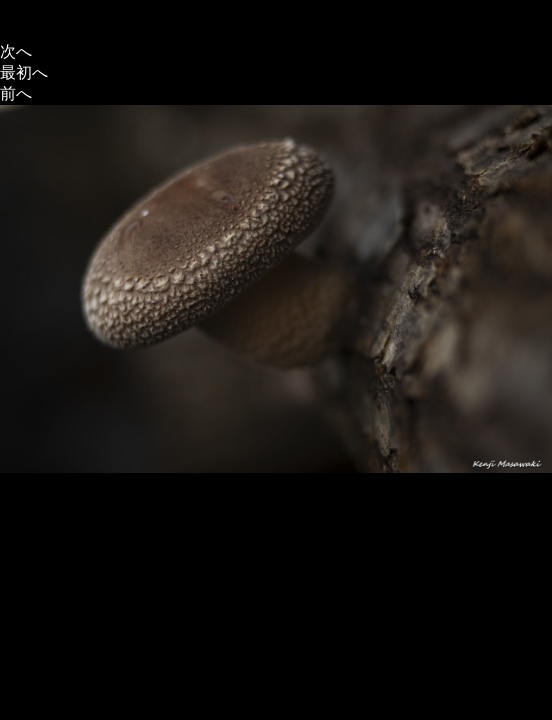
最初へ (24, 72)
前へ (16, 93)
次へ (16, 51)
